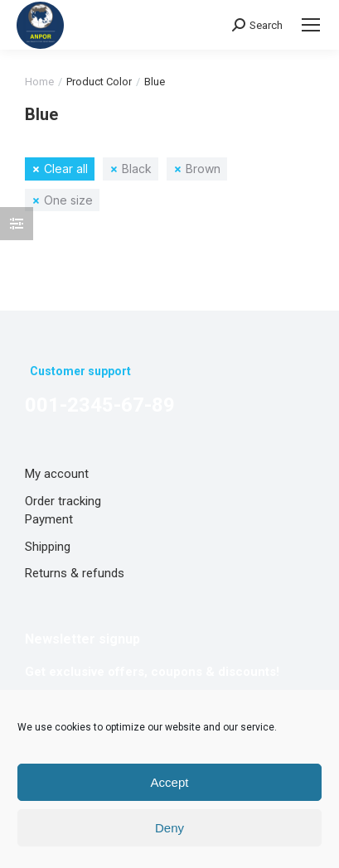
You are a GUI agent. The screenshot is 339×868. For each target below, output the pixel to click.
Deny (169, 828)
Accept (170, 782)
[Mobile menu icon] (311, 25)
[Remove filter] (60, 169)
